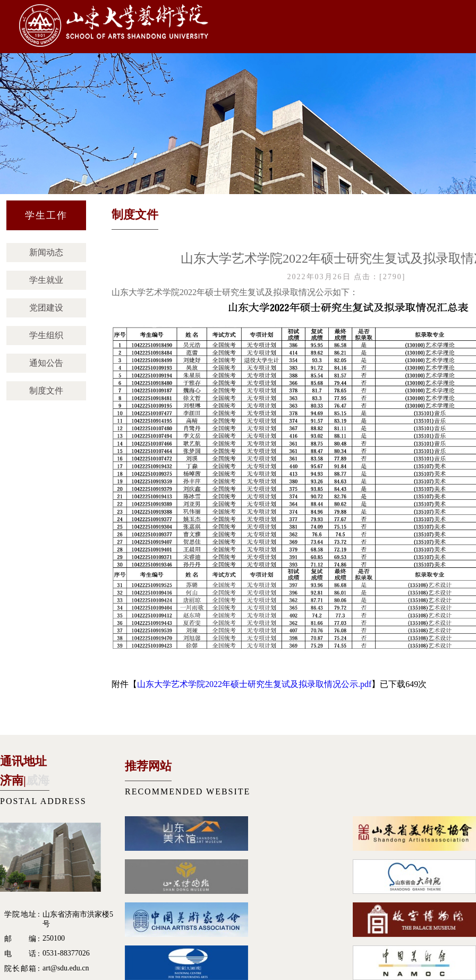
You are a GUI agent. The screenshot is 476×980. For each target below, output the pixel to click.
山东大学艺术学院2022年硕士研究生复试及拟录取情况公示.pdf (254, 684)
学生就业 (46, 280)
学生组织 (46, 335)
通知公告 (46, 363)
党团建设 (46, 308)
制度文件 (46, 391)
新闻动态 (46, 252)
